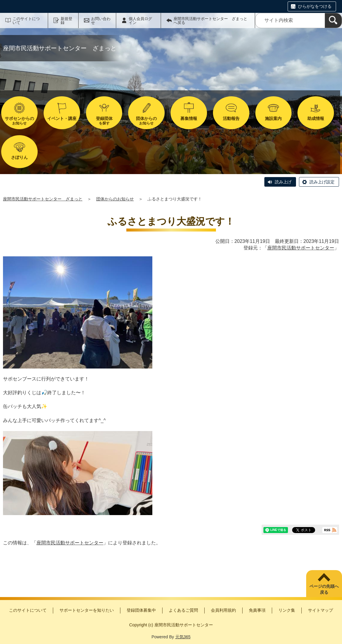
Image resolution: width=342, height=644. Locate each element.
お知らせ (19, 121)
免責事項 (257, 610)
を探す (104, 121)
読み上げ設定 (322, 182)
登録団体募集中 (141, 610)
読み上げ (283, 182)
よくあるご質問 (183, 610)
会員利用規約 (223, 610)
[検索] (333, 20)
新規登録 (66, 21)
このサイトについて (26, 21)
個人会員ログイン (140, 21)
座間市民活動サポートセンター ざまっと (43, 199)
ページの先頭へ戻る (324, 589)
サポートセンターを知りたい (87, 610)
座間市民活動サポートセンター (301, 248)
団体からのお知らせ (115, 199)
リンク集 (287, 610)
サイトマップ (320, 610)
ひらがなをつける (315, 6)
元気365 (183, 637)
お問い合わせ (101, 21)
